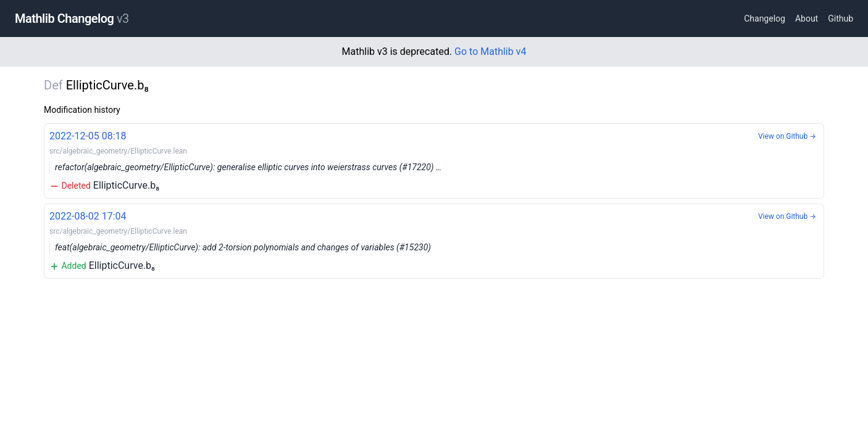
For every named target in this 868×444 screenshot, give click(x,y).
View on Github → (787, 136)
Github (841, 18)
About (807, 18)
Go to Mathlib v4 (490, 51)
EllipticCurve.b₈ (434, 160)
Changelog (765, 18)
